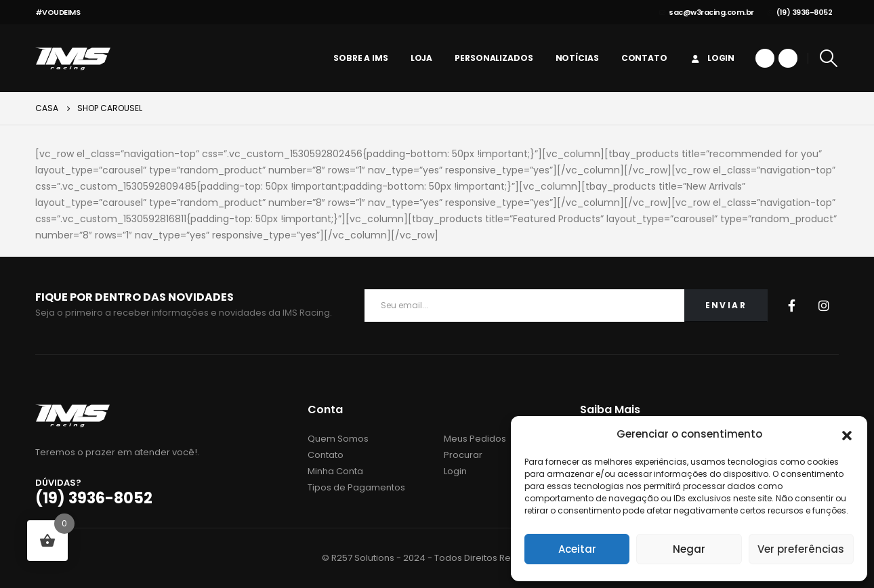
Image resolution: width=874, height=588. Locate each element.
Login (712, 58)
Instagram (824, 306)
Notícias (577, 58)
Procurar (463, 455)
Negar (689, 549)
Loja (422, 58)
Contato (644, 58)
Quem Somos (338, 439)
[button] (847, 434)
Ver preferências (801, 549)
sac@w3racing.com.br (707, 12)
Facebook (791, 306)
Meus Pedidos (475, 439)
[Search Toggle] (828, 58)
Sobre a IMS (361, 58)
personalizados (494, 58)
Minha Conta (335, 471)
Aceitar (577, 549)
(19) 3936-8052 (800, 12)
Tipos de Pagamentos (356, 487)
